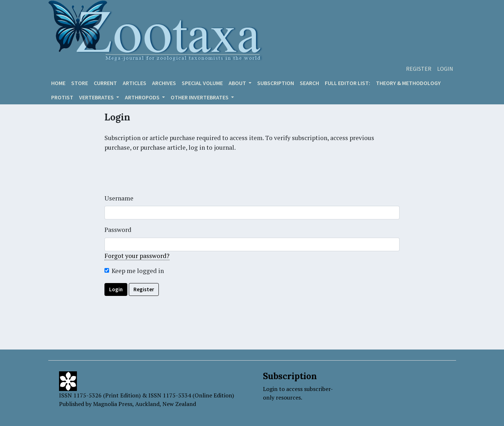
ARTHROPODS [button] (143, 97)
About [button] (238, 83)
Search (309, 83)
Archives (164, 83)
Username (119, 198)
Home (58, 83)
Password (118, 230)
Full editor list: (348, 83)
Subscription (276, 83)
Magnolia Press (113, 404)
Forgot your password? (137, 256)
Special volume (202, 83)
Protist (62, 97)
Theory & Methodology (408, 83)
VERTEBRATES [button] (97, 97)
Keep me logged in (138, 271)
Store (80, 83)
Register (419, 69)
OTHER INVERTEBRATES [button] (200, 97)
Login (445, 69)
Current (105, 83)
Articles (134, 83)
